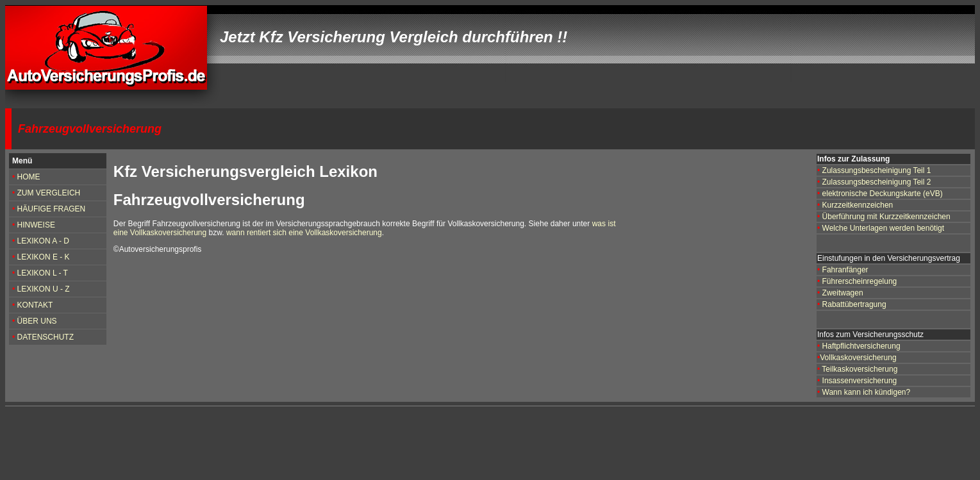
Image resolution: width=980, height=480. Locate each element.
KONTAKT (34, 305)
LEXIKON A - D (43, 241)
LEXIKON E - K (44, 257)
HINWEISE (36, 225)
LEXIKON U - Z (44, 289)
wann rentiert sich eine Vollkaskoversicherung (304, 233)
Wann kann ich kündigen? (867, 392)
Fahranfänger (845, 270)
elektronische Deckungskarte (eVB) (883, 194)
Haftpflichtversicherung (861, 346)
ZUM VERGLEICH (47, 193)
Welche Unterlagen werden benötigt (884, 228)
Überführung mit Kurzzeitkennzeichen (886, 217)
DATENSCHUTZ (46, 337)
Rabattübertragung (854, 304)
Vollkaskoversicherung (858, 358)
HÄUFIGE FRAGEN (52, 209)
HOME (29, 177)
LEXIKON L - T (43, 273)
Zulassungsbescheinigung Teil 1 (877, 170)
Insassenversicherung (860, 381)
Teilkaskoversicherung (860, 369)
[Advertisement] (255, 443)
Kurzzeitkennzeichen (858, 205)
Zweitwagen (843, 293)
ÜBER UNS (37, 321)
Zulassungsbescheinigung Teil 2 (875, 182)
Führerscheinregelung (858, 281)
